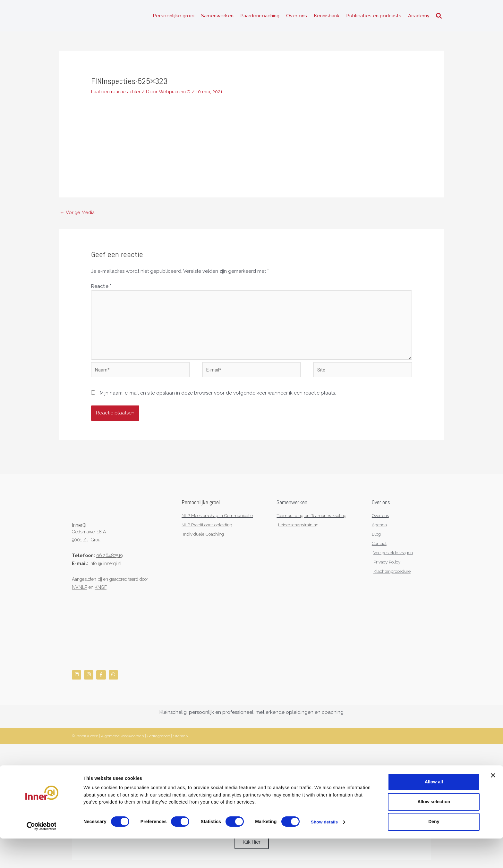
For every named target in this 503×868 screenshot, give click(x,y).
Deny (434, 851)
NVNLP (80, 590)
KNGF (101, 590)
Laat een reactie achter (118, 92)
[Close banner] (493, 805)
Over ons (297, 16)
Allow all (434, 811)
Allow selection (434, 831)
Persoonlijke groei (174, 16)
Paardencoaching (260, 16)
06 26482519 (109, 559)
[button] (439, 16)
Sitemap (180, 740)
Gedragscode (158, 740)
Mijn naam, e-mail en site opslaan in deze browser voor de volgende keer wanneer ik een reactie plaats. (218, 396)
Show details (325, 852)
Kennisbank (327, 16)
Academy (419, 16)
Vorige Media (77, 213)
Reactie (101, 287)
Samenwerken (217, 16)
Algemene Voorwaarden (123, 740)
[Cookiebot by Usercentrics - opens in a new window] (42, 856)
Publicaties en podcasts (374, 16)
